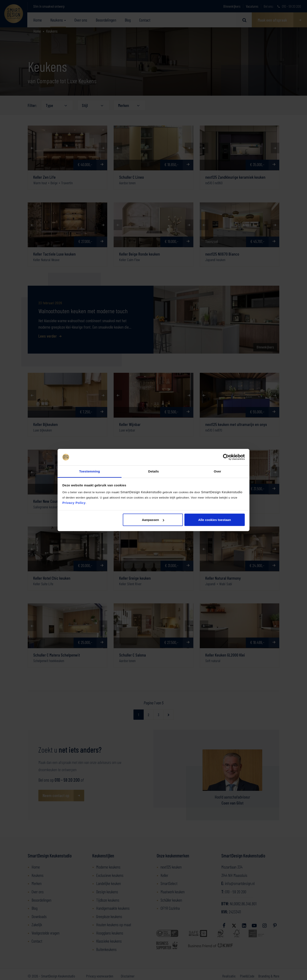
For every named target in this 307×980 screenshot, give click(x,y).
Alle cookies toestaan (215, 520)
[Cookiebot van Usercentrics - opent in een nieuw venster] (226, 457)
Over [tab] (218, 471)
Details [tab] (153, 471)
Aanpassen (153, 520)
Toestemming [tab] (90, 471)
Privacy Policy (74, 502)
